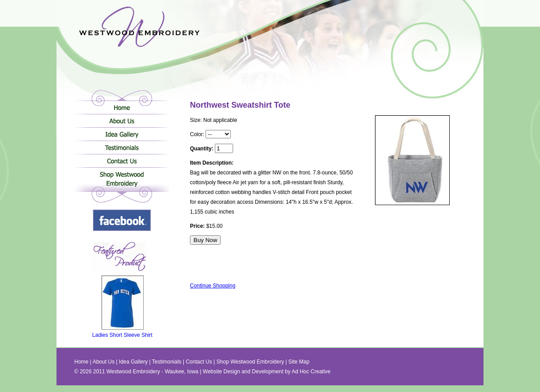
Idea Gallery (122, 134)
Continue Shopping (213, 286)
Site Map (299, 362)
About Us (122, 121)
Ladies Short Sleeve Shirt (122, 333)
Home (122, 107)
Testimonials (122, 147)
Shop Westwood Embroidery (122, 181)
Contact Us (122, 161)
